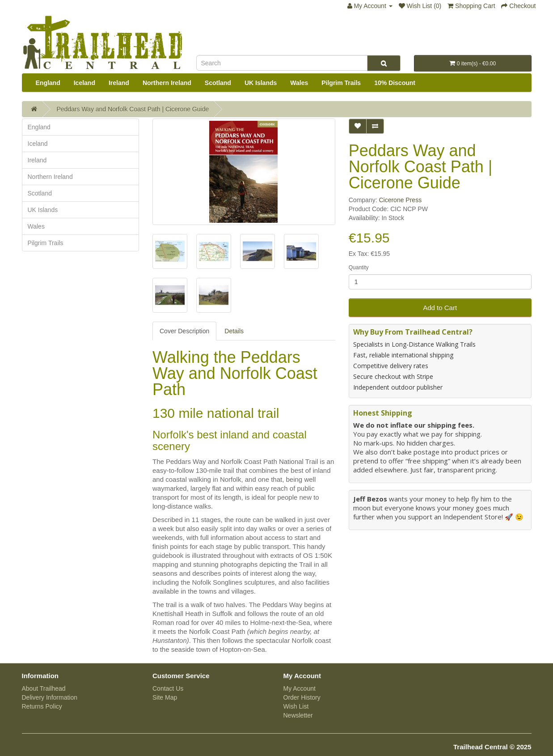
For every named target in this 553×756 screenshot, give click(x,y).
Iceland (84, 83)
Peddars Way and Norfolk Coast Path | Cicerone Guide (133, 109)
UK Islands (261, 83)
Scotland (218, 83)
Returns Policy (42, 706)
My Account (300, 688)
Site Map (165, 697)
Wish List (296, 706)
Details (234, 331)
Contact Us (168, 688)
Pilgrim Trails (341, 83)
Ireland (119, 83)
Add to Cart (440, 308)
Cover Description (184, 331)
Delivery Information (50, 697)
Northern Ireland (167, 83)
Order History (302, 697)
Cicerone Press (400, 200)
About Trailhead (44, 688)
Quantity (359, 268)
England (48, 83)
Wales (299, 83)
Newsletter (298, 715)
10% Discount (395, 83)
